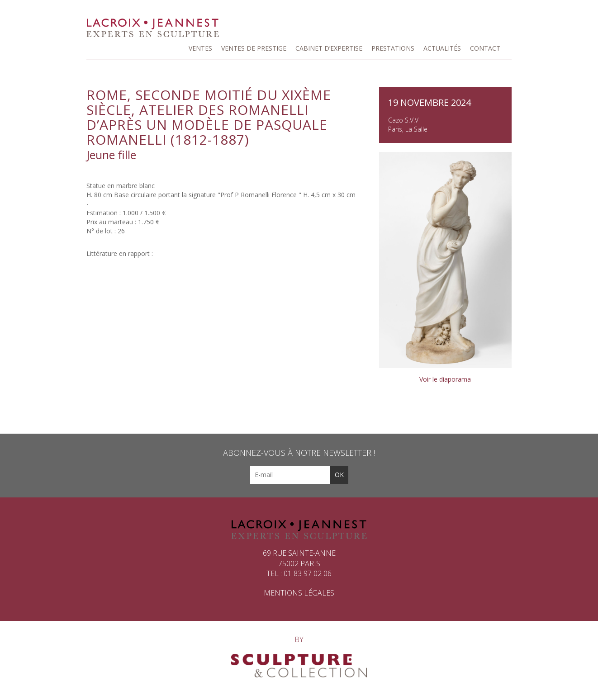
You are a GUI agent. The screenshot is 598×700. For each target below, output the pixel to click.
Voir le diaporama (445, 379)
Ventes (200, 48)
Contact (485, 48)
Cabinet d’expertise (329, 48)
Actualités (442, 48)
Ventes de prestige (254, 48)
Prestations (393, 48)
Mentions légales (299, 593)
